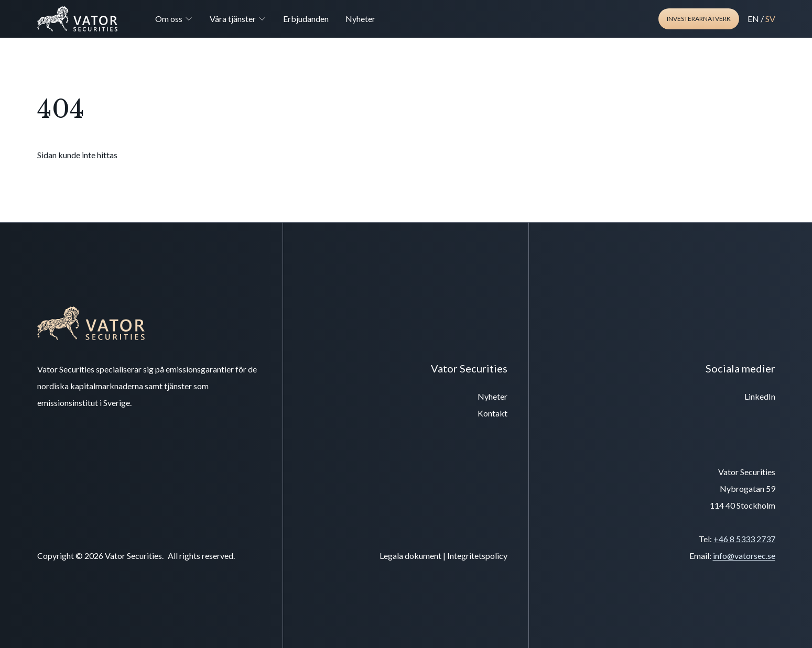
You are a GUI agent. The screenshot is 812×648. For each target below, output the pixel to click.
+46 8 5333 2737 (744, 539)
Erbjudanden (306, 19)
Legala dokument (410, 556)
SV (770, 19)
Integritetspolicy (477, 556)
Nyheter (360, 19)
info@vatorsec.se (744, 556)
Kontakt (492, 413)
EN (753, 19)
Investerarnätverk (699, 19)
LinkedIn (760, 396)
